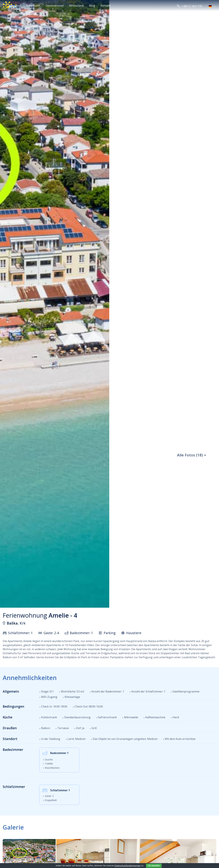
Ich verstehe (154, 866)
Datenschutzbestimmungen (128, 866)
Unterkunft (33, 6)
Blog (92, 6)
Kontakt (106, 6)
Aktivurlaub (76, 6)
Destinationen (55, 6)
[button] (213, 6)
